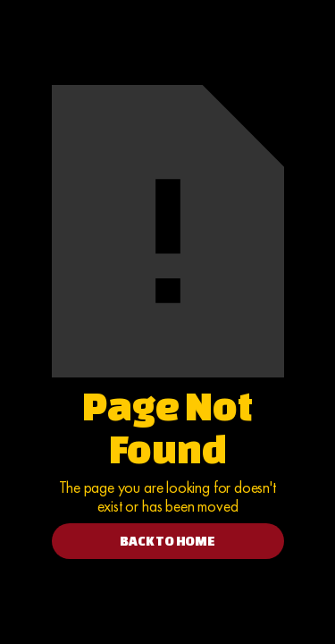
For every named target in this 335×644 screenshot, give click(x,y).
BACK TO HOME (167, 541)
